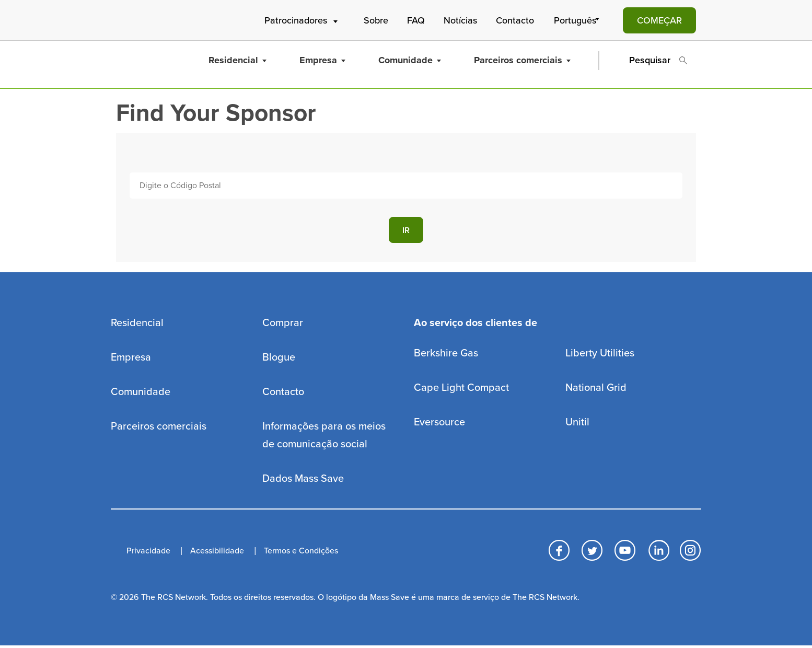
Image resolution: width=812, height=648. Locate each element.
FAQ (416, 20)
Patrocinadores (302, 20)
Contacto (515, 20)
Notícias (460, 20)
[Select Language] (578, 20)
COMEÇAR (659, 20)
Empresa (322, 60)
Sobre (376, 20)
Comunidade (410, 60)
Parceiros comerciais (522, 60)
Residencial (237, 60)
